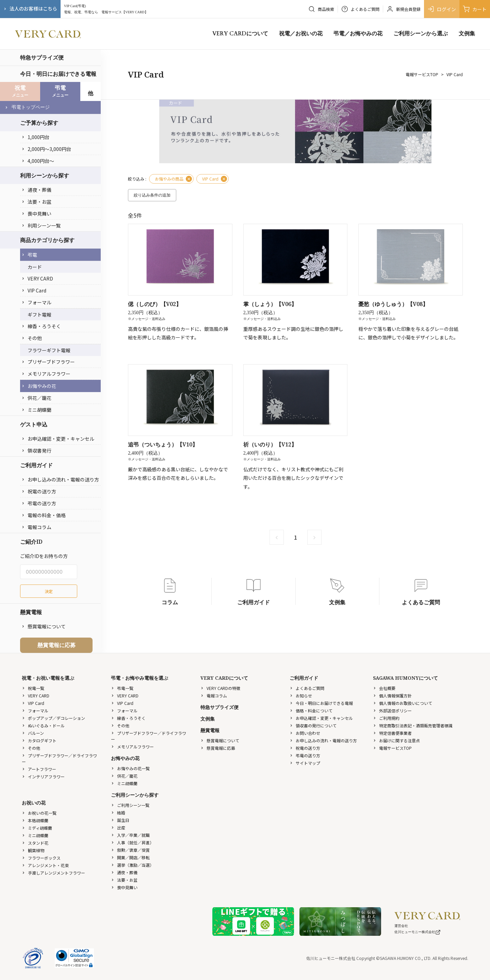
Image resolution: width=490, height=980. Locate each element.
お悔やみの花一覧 (130, 768)
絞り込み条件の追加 (152, 195)
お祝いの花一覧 (39, 813)
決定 (49, 591)
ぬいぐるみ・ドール (43, 725)
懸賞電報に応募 (56, 645)
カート (475, 9)
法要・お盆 (36, 202)
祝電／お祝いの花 (301, 34)
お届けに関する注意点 (396, 740)
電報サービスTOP (422, 74)
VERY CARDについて (240, 34)
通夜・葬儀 (36, 190)
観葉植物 (33, 850)
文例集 (467, 34)
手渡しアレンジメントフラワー (53, 873)
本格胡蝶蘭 (35, 820)
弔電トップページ (27, 107)
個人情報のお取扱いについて (403, 703)
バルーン (33, 733)
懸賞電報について (44, 626)
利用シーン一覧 (41, 225)
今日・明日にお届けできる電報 (58, 74)
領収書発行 (36, 451)
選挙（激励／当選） (132, 865)
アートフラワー (39, 769)
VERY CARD (37, 278)
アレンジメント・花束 (45, 865)
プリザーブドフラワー (48, 362)
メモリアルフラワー (46, 374)
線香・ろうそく (41, 326)
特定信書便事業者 (392, 733)
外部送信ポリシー (392, 711)
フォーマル (36, 302)
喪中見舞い (36, 214)
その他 (32, 338)
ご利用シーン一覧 (130, 805)
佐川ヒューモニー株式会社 (418, 932)
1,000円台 (35, 137)
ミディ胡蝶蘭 (37, 828)
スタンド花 (35, 843)
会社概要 (384, 688)
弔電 (29, 255)
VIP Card (34, 290)
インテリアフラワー (43, 776)
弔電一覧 (122, 688)
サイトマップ (305, 763)
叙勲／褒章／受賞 (130, 850)
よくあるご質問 (307, 688)
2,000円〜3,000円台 (46, 149)
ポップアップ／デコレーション (53, 718)
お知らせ (301, 696)
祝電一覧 (33, 688)
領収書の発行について (313, 725)
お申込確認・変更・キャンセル (58, 439)
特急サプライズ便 (42, 57)
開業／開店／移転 (130, 857)
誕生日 (120, 820)
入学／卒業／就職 (130, 835)
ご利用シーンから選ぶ (421, 34)
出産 (118, 827)
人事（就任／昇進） (132, 842)
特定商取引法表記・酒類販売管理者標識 (413, 725)
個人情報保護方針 (392, 696)
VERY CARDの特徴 (220, 688)
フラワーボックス (41, 858)
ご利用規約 (386, 718)
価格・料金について (311, 711)
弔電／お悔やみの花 (358, 34)
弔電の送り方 (39, 503)
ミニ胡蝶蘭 (36, 410)
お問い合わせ (305, 733)
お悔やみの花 (39, 386)
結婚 (118, 813)
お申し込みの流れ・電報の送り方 (60, 479)
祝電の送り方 (39, 491)
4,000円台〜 (38, 161)
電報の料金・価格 (44, 515)
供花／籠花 (36, 398)
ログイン (442, 9)
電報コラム (36, 527)
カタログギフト (39, 740)
